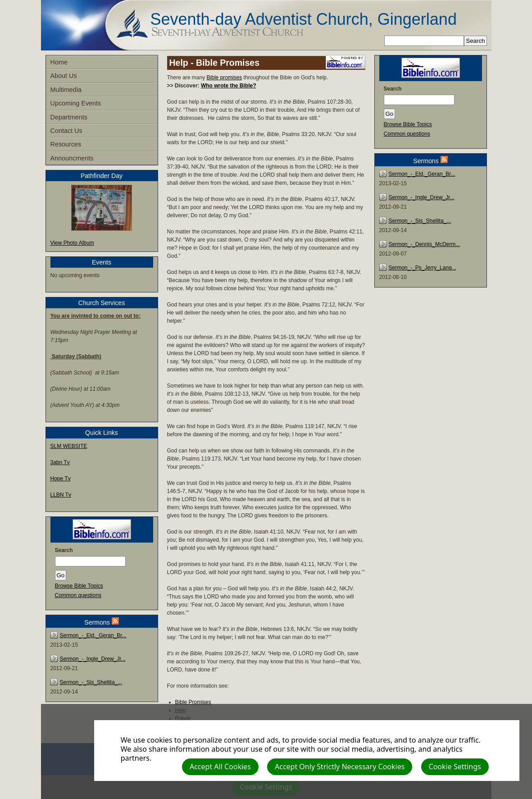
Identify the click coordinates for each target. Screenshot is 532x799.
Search (64, 550)
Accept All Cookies (220, 767)
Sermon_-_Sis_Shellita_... (91, 682)
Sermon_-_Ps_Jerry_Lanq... (423, 268)
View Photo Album (72, 243)
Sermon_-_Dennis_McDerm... (425, 244)
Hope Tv (61, 479)
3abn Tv (60, 462)
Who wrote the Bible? (229, 86)
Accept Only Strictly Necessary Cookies (340, 767)
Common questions (78, 595)
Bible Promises (193, 702)
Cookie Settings (455, 767)
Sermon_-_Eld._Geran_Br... (93, 635)
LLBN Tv (61, 495)
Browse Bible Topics (79, 586)
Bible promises (225, 78)
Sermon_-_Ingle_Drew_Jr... (93, 659)
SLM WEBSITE (69, 446)
